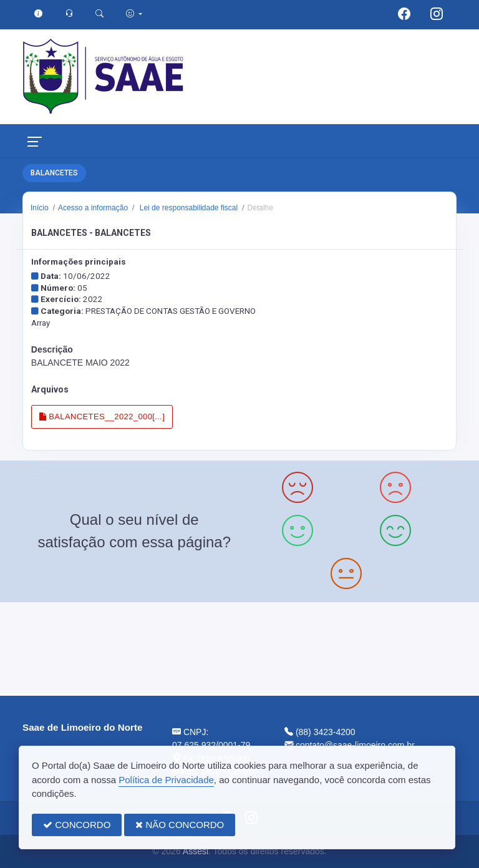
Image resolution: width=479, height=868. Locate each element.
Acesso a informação (93, 208)
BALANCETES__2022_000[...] (102, 417)
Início (40, 208)
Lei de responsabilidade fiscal (187, 208)
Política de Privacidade (166, 780)
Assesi (196, 851)
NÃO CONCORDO (180, 825)
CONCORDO (77, 825)
